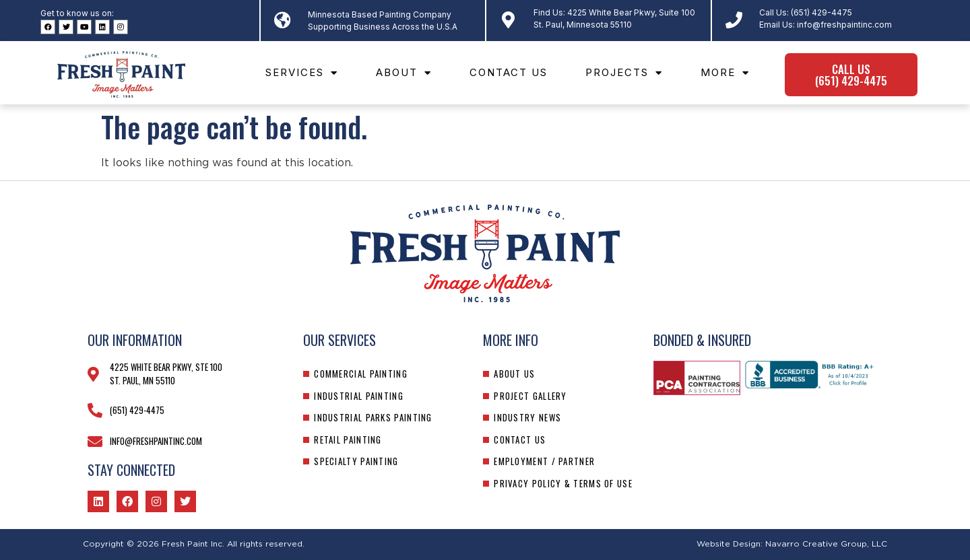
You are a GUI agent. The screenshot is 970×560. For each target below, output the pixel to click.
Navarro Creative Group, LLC (826, 544)
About (404, 73)
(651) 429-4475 (821, 12)
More (725, 73)
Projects (624, 73)
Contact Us (509, 72)
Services (302, 73)
